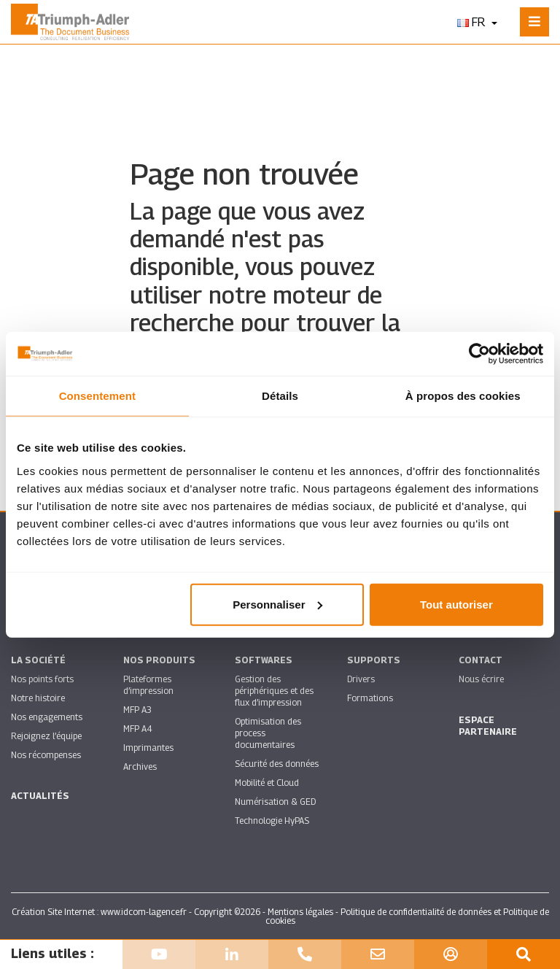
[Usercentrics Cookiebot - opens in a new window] (479, 354)
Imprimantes (148, 748)
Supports (374, 660)
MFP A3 (137, 710)
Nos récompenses (46, 755)
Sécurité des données (277, 764)
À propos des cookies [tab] (463, 396)
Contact (481, 660)
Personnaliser (277, 604)
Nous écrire (481, 679)
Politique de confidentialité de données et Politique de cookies (407, 916)
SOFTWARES (264, 660)
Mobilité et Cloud (267, 783)
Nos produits (159, 660)
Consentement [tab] (97, 396)
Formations (370, 698)
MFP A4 (137, 729)
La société (38, 660)
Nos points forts (42, 679)
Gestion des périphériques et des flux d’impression (274, 691)
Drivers (361, 679)
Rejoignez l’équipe (46, 736)
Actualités (40, 796)
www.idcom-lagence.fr (144, 912)
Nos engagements (47, 717)
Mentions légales (300, 912)
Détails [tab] (280, 396)
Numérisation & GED (275, 802)
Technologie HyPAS (272, 821)
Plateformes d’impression (148, 685)
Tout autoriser (456, 604)
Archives (140, 767)
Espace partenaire (488, 726)
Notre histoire (38, 698)
